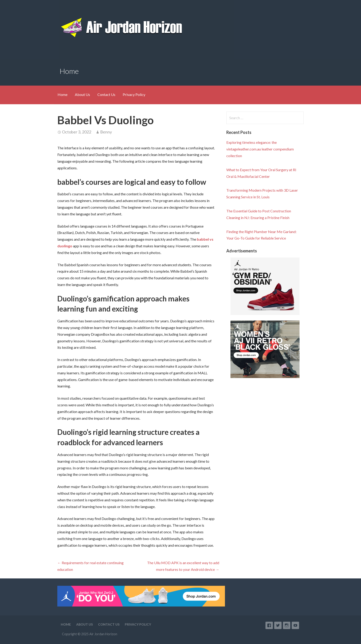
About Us (82, 94)
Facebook (269, 625)
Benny (106, 132)
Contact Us (106, 94)
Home (63, 94)
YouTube (295, 625)
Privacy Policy (134, 94)
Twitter (278, 625)
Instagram (287, 625)
